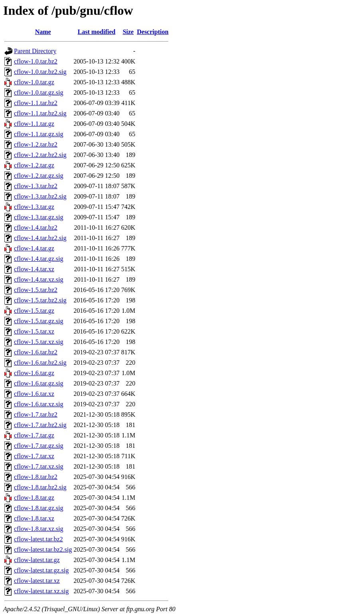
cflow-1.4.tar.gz (34, 248)
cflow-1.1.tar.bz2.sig (40, 113)
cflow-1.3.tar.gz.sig (39, 217)
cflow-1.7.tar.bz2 (36, 414)
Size (128, 32)
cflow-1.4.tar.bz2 (36, 228)
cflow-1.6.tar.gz (34, 373)
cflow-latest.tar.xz (37, 581)
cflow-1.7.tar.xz (34, 456)
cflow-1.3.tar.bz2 (36, 186)
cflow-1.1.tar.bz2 (36, 103)
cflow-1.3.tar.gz (34, 207)
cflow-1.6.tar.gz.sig (39, 383)
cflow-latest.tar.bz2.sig (43, 549)
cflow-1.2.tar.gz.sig (39, 176)
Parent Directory (35, 51)
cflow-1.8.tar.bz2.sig (40, 487)
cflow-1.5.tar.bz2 (36, 290)
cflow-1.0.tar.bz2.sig (40, 72)
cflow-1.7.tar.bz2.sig (40, 425)
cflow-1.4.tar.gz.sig (39, 259)
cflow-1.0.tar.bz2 (36, 61)
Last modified (97, 32)
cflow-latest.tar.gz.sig (41, 570)
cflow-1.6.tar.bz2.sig (40, 363)
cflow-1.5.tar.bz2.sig (40, 300)
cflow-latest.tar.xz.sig (41, 591)
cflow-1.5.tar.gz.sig (39, 321)
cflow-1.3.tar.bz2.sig (40, 196)
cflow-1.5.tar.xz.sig (39, 342)
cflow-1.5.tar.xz (34, 331)
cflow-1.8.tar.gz (34, 498)
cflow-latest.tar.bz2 (39, 539)
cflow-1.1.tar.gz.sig (39, 134)
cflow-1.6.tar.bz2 (36, 352)
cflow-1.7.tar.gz (34, 435)
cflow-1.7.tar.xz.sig (39, 466)
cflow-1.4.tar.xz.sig (39, 279)
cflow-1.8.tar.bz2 (36, 477)
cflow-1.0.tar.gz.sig (39, 92)
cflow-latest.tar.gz (37, 560)
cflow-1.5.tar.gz (34, 311)
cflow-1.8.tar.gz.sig (39, 508)
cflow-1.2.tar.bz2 (36, 144)
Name (43, 32)
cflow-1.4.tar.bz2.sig (40, 238)
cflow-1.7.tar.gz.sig (39, 446)
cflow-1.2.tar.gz (34, 165)
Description (153, 32)
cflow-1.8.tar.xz (34, 518)
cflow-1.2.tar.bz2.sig (40, 155)
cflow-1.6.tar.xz (34, 394)
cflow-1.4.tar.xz (34, 269)
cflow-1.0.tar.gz (34, 82)
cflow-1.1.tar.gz (34, 124)
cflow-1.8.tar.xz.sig (39, 529)
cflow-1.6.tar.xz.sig (39, 404)
